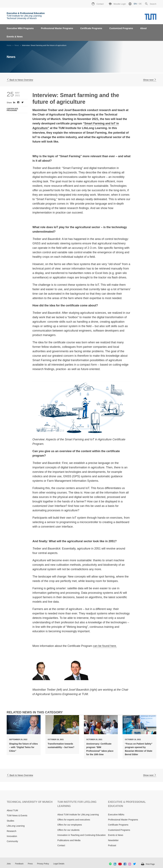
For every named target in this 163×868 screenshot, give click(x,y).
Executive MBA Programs (20, 28)
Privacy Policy (43, 864)
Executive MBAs (116, 815)
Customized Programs (121, 28)
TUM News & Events (17, 815)
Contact (61, 845)
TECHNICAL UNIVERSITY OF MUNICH (30, 802)
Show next (150, 80)
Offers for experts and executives (74, 820)
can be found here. (105, 646)
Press (30, 864)
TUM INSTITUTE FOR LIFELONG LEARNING (77, 804)
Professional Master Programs (57, 28)
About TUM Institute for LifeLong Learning (78, 815)
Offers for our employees (70, 825)
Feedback (19, 864)
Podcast (112, 845)
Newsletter (113, 840)
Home (9, 45)
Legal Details (59, 864)
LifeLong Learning (16, 826)
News (17, 45)
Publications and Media (69, 840)
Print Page (150, 864)
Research (11, 831)
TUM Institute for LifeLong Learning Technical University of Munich (26, 16)
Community (12, 841)
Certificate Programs (91, 28)
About (143, 28)
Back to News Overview (20, 80)
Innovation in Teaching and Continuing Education (82, 835)
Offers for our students (69, 830)
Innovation (12, 836)
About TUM (12, 810)
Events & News (15, 37)
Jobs (9, 864)
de (140, 4)
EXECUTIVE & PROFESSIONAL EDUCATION (127, 804)
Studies (10, 821)
